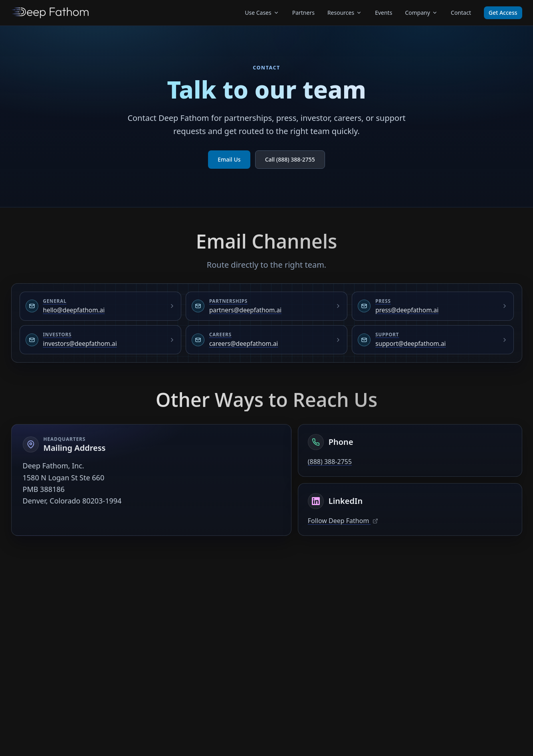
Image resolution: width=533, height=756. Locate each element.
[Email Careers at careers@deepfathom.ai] (266, 340)
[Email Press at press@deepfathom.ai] (433, 306)
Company (421, 13)
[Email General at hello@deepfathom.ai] (100, 306)
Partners (303, 13)
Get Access (503, 13)
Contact (461, 13)
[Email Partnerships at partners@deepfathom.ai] (266, 306)
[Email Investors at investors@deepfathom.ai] (100, 340)
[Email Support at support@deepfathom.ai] (433, 340)
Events (383, 13)
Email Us (229, 159)
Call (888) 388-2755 (290, 159)
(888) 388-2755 (330, 462)
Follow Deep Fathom (343, 521)
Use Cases (262, 13)
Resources (345, 13)
